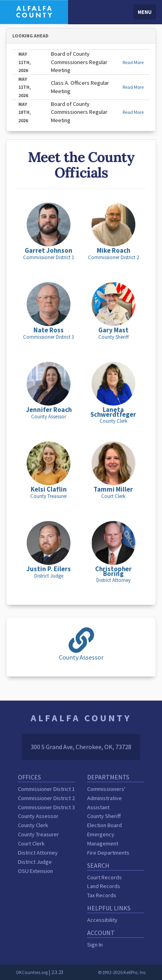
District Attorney (38, 853)
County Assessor (38, 816)
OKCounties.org (32, 972)
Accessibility (102, 920)
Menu (145, 12)
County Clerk (33, 825)
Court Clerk (31, 843)
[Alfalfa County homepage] (34, 11)
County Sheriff (104, 816)
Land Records (104, 886)
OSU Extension (35, 871)
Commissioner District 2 (46, 798)
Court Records (104, 877)
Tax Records (102, 895)
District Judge (35, 862)
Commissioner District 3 (46, 807)
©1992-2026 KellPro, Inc (122, 972)
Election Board (104, 825)
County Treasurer (38, 834)
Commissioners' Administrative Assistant (106, 798)
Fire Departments (108, 853)
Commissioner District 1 (46, 789)
